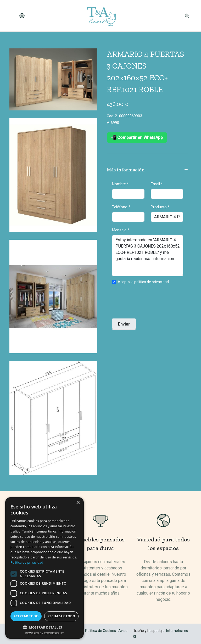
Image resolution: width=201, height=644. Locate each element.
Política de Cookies (100, 631)
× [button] (78, 503)
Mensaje (121, 230)
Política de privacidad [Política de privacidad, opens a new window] (27, 562)
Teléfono (121, 207)
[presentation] (152, 303)
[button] (44, 627)
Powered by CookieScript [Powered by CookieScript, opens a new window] (45, 633)
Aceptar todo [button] (26, 616)
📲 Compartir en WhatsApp (137, 138)
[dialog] (44, 568)
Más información (148, 170)
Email (157, 184)
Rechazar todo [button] (61, 616)
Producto (160, 207)
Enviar (124, 324)
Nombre (120, 184)
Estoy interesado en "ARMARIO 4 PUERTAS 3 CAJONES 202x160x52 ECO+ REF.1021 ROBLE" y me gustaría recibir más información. (148, 256)
